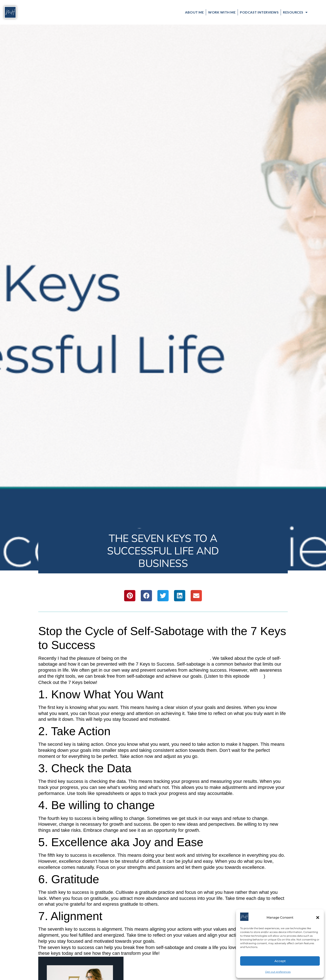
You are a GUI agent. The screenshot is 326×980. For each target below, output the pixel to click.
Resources (295, 12)
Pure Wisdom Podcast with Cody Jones (169, 658)
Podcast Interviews (259, 12)
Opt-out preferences (278, 972)
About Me (194, 12)
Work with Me (222, 12)
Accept (280, 961)
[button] (318, 918)
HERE (257, 676)
